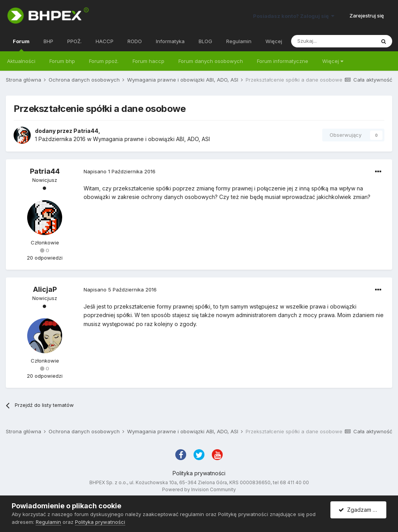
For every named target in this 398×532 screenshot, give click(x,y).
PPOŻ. (74, 41)
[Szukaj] (333, 41)
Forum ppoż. (104, 61)
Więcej (333, 61)
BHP (48, 41)
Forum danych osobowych (211, 61)
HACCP (105, 41)
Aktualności (21, 61)
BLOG (205, 41)
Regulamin (239, 41)
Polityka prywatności (199, 473)
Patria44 (86, 131)
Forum (21, 45)
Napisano (120, 171)
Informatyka (170, 41)
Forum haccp (148, 61)
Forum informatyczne (283, 61)
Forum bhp (62, 61)
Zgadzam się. (360, 510)
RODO (135, 41)
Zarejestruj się (367, 16)
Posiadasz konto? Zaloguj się (294, 16)
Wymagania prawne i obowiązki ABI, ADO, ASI (151, 139)
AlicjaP (45, 289)
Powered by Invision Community (199, 489)
